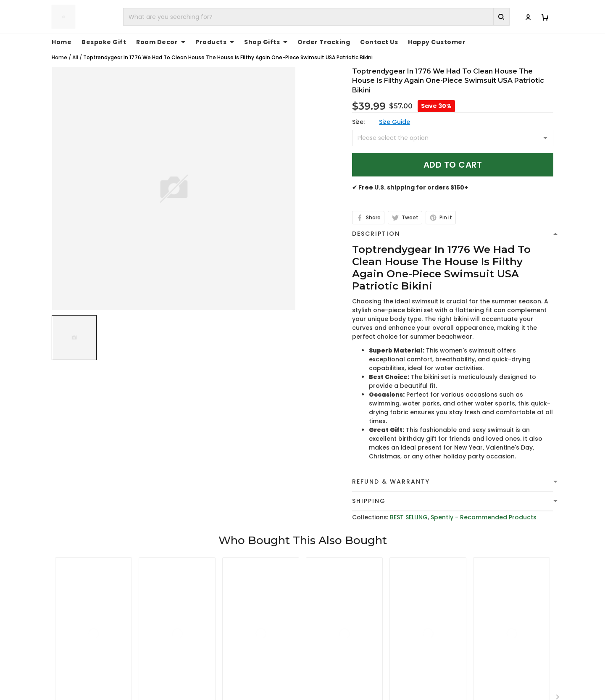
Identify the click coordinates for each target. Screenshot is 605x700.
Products (215, 42)
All (75, 57)
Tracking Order (462, 652)
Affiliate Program (464, 665)
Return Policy (329, 665)
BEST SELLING (409, 517)
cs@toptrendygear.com (226, 639)
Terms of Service (335, 626)
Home (62, 42)
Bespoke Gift (104, 42)
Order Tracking (324, 42)
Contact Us (379, 42)
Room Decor (161, 42)
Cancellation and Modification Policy (366, 678)
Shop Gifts (266, 42)
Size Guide (395, 122)
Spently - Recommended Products (484, 517)
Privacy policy (330, 613)
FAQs (446, 639)
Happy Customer (437, 42)
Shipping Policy (332, 639)
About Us (452, 613)
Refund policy (330, 652)
